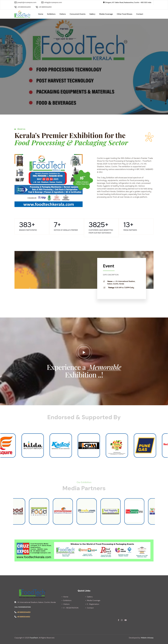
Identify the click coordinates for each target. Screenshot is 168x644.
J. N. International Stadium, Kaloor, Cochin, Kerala (35, 602)
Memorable (104, 367)
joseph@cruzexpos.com (25, 2)
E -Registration (93, 604)
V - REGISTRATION (71, 608)
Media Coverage (106, 14)
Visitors (63, 14)
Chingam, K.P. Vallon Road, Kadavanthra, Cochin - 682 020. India (127, 2)
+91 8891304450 (44, 7)
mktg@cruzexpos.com (52, 2)
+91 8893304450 (23, 7)
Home (41, 14)
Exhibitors (51, 14)
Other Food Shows (124, 14)
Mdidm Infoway (147, 638)
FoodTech (34, 638)
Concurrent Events (78, 14)
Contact (140, 14)
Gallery (92, 14)
